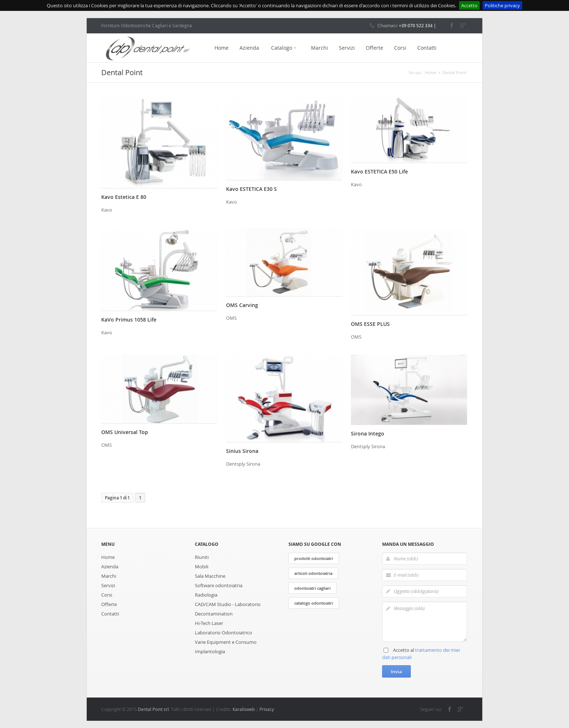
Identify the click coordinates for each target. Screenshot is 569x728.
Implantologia (210, 651)
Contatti (427, 48)
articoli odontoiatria (313, 573)
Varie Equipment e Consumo (226, 642)
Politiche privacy (502, 5)
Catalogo (284, 48)
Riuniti (202, 557)
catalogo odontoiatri (314, 603)
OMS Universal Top (125, 432)
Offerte (374, 48)
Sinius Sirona (242, 451)
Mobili (202, 567)
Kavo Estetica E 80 (124, 197)
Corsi (400, 48)
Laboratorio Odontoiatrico (224, 633)
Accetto (469, 5)
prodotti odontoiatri (314, 558)
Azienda (249, 48)
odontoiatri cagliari (312, 588)
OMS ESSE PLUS (370, 324)
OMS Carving (242, 305)
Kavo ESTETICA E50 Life (379, 171)
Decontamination (214, 614)
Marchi (320, 48)
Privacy (267, 709)
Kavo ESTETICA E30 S (251, 189)
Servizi (347, 48)
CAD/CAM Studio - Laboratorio (228, 604)
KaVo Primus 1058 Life (129, 320)
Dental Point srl (153, 709)
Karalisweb (244, 709)
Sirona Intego (368, 433)
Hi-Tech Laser (209, 623)
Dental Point (455, 72)
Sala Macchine (210, 576)
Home (222, 48)
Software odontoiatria (219, 585)
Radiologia (206, 595)
